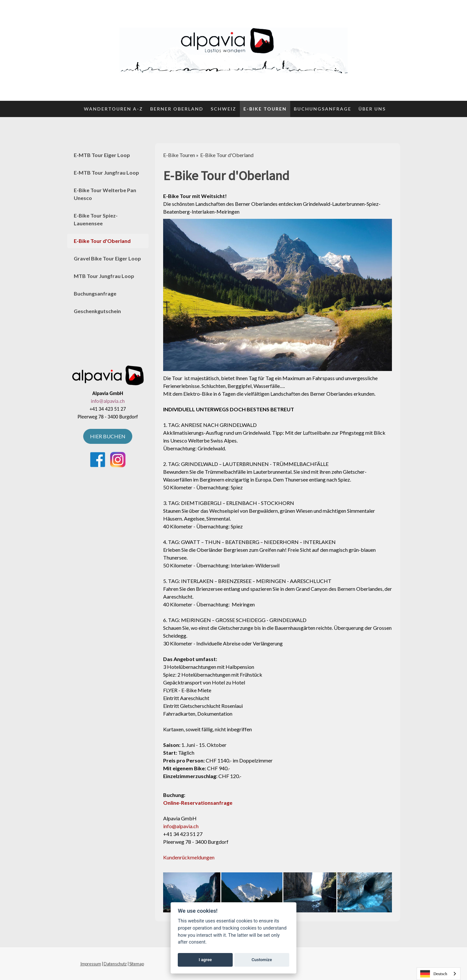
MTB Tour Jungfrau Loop (104, 276)
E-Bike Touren (265, 109)
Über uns (372, 109)
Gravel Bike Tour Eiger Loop (107, 258)
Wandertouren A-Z (113, 109)
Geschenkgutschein (97, 311)
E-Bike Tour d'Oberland (102, 241)
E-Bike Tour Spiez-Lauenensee (96, 219)
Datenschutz (115, 964)
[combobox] (439, 974)
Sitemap (137, 964)
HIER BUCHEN (108, 436)
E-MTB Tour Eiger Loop (102, 155)
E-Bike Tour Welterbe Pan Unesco (105, 194)
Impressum (91, 964)
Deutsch (434, 974)
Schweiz (223, 109)
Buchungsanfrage (323, 109)
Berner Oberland (177, 109)
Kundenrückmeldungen (189, 857)
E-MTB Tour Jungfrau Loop (106, 172)
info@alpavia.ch (181, 826)
